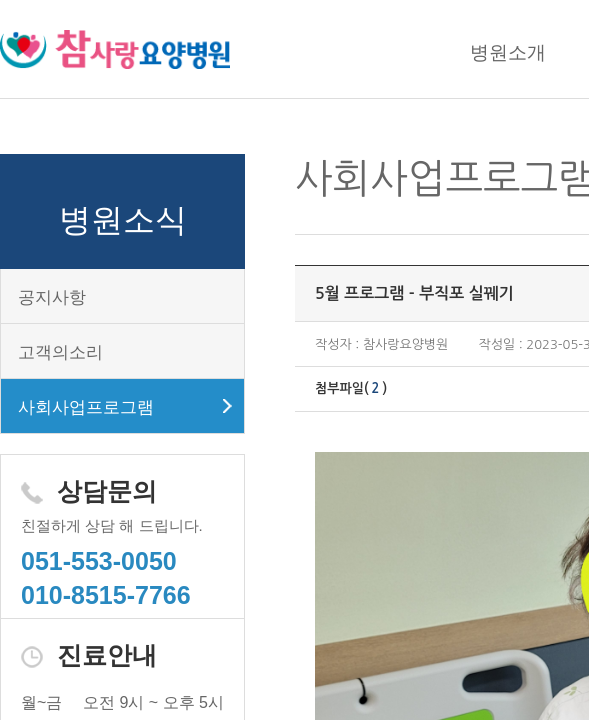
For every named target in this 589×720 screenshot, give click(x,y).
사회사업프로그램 (86, 407)
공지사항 (52, 297)
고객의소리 (60, 352)
